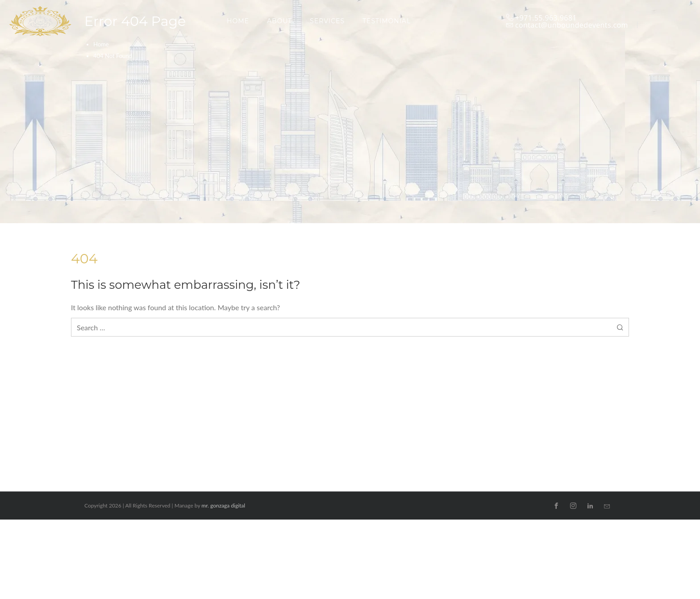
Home (101, 44)
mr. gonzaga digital (223, 505)
